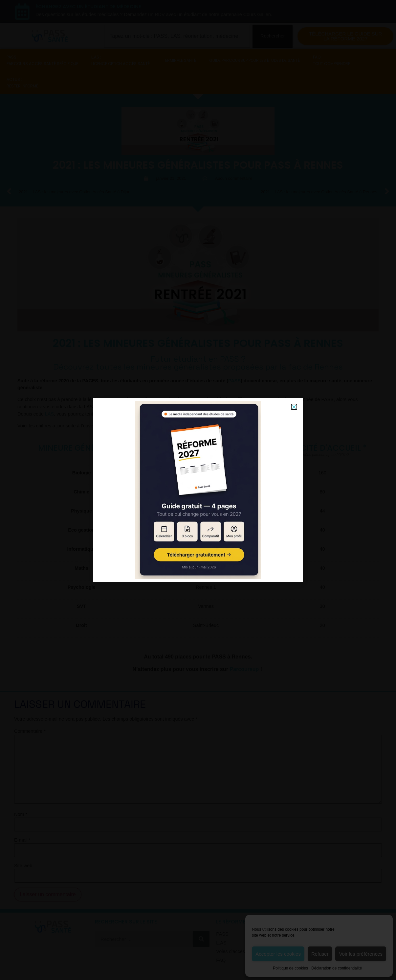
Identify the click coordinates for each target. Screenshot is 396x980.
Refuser (320, 954)
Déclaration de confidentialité (337, 968)
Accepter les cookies (278, 954)
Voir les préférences (361, 954)
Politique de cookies (290, 968)
